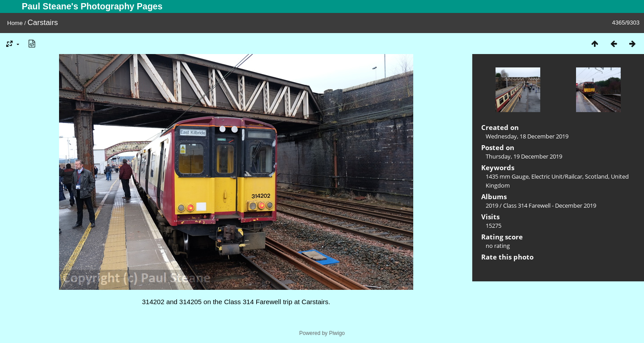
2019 (492, 205)
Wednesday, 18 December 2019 (527, 136)
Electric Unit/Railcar (557, 176)
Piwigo (337, 333)
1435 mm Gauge (507, 176)
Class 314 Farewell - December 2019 (550, 205)
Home (15, 23)
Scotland (597, 176)
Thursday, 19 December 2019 (524, 156)
